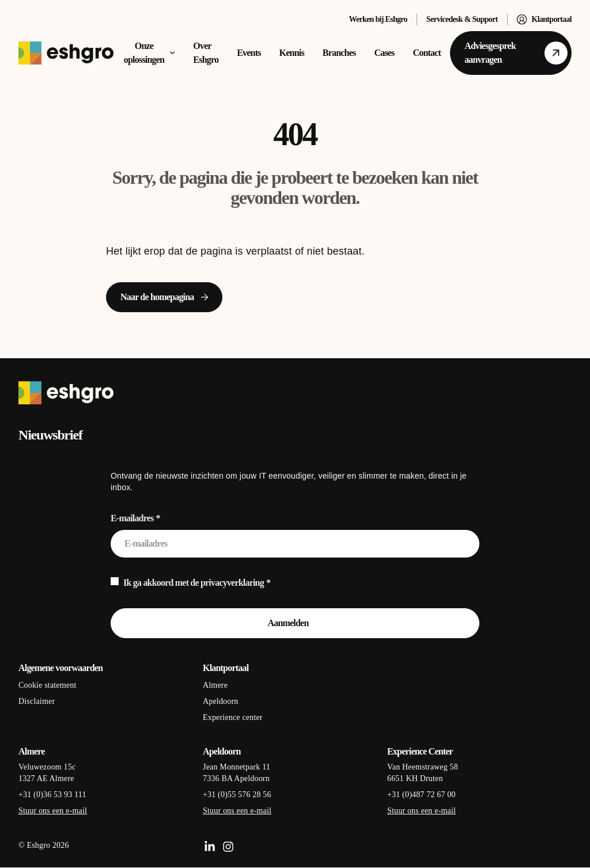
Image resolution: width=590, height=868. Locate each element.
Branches (339, 53)
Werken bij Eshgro (378, 19)
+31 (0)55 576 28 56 (237, 795)
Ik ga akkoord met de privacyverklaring (194, 583)
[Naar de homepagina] (164, 297)
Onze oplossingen (150, 53)
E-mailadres (132, 518)
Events (249, 53)
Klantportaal (544, 20)
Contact (427, 53)
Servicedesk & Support (462, 19)
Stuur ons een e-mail (53, 811)
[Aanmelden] (295, 623)
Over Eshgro (206, 53)
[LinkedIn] (210, 847)
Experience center (233, 717)
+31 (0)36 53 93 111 (52, 795)
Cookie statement (47, 685)
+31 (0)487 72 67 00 (421, 795)
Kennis (292, 53)
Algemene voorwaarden (60, 668)
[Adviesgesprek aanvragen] (511, 53)
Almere (215, 685)
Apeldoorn (221, 701)
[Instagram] (228, 847)
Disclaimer (37, 701)
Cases (384, 53)
